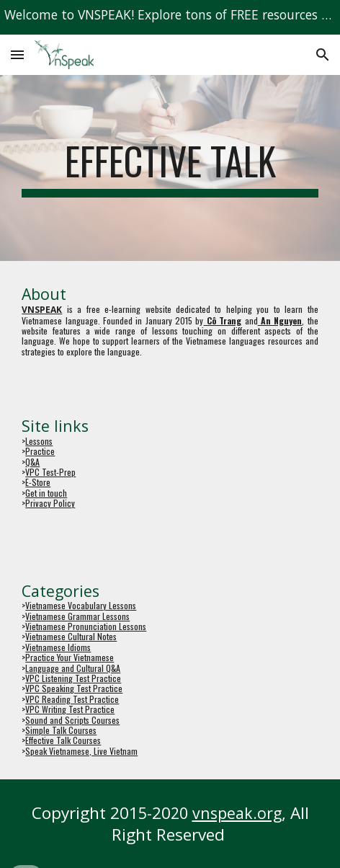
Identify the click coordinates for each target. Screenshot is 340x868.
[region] (170, 17)
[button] (17, 54)
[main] (170, 168)
